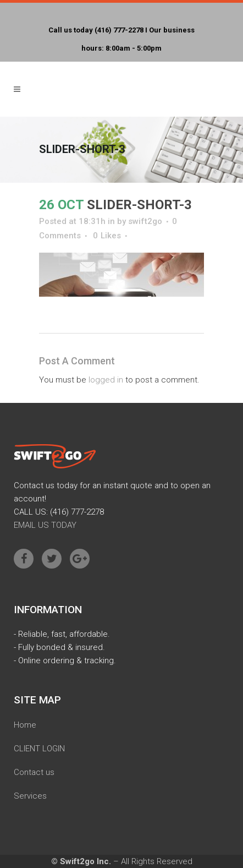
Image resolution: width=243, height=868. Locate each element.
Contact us (34, 772)
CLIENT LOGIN (39, 749)
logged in (106, 380)
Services (30, 796)
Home (25, 725)
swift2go (145, 221)
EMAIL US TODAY (45, 525)
